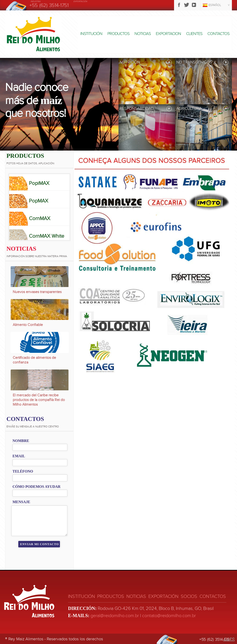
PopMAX (39, 201)
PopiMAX (39, 183)
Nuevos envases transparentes (37, 292)
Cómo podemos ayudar (36, 487)
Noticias (143, 34)
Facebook (179, 5)
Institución (91, 34)
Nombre (21, 441)
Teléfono (23, 471)
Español (215, 5)
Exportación (163, 597)
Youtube (194, 5)
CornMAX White (47, 236)
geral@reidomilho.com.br (115, 616)
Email (19, 456)
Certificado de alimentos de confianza (34, 360)
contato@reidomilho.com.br (169, 616)
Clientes (194, 34)
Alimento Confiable (28, 325)
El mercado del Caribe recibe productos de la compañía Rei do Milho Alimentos (39, 400)
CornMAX (40, 218)
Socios (189, 597)
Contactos (218, 34)
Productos (118, 34)
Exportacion (168, 34)
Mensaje (21, 502)
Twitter (187, 5)
